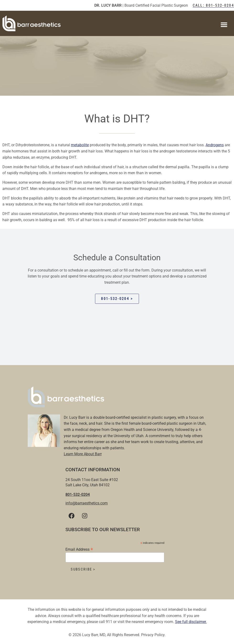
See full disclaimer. (191, 622)
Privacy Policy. (153, 635)
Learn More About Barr (83, 454)
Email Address (79, 549)
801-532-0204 (78, 495)
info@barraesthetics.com (87, 503)
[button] (224, 24)
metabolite (80, 145)
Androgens (215, 145)
